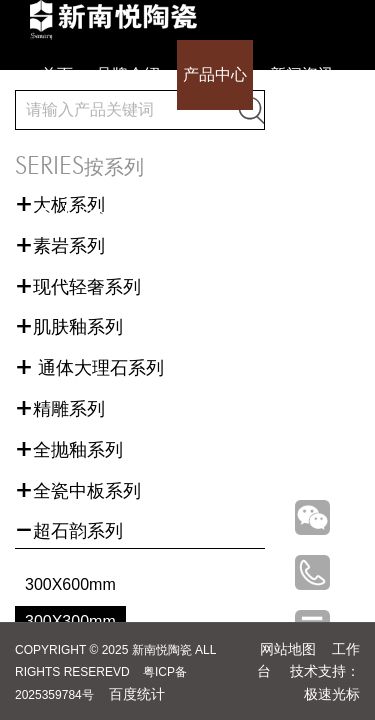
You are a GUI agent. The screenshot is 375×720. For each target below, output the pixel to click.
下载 (105, 216)
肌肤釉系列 (69, 327)
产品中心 (215, 74)
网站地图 (288, 649)
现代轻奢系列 (78, 287)
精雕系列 (60, 409)
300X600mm (70, 584)
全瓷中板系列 (78, 491)
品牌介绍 (128, 74)
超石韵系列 (69, 531)
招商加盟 (227, 144)
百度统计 (137, 694)
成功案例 (69, 144)
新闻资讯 (302, 74)
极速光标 (332, 694)
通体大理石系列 (89, 368)
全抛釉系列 (69, 450)
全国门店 (148, 144)
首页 (57, 74)
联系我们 (306, 144)
